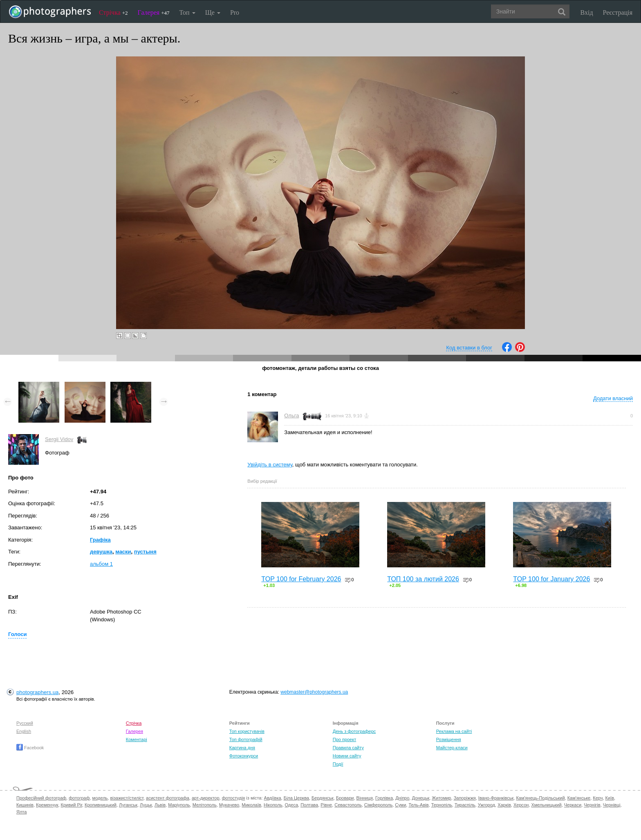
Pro (235, 12)
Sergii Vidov (59, 439)
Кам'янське (579, 798)
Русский (25, 723)
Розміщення (449, 739)
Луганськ (128, 805)
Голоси (17, 634)
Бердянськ (323, 798)
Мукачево (229, 805)
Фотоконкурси (244, 756)
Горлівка (384, 798)
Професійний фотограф (41, 798)
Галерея (154, 12)
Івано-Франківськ (496, 798)
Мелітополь (205, 805)
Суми (400, 805)
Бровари (345, 798)
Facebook (30, 748)
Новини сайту (347, 756)
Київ (610, 798)
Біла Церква (296, 798)
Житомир (441, 798)
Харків (504, 805)
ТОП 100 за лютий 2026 (423, 579)
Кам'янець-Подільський (540, 798)
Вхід (587, 12)
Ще (213, 12)
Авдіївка (273, 798)
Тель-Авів (418, 805)
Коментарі (137, 739)
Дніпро (402, 798)
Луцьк (146, 805)
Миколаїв (251, 805)
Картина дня (242, 748)
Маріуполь (179, 805)
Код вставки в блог (469, 348)
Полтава (309, 805)
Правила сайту (348, 748)
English (24, 731)
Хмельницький (546, 805)
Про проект (344, 739)
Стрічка (113, 12)
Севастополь (348, 805)
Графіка (100, 540)
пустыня (145, 552)
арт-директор (206, 798)
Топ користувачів (247, 731)
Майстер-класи (452, 748)
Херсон (521, 805)
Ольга (291, 416)
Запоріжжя (465, 798)
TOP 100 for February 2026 (301, 579)
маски (123, 552)
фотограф (79, 798)
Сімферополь (378, 805)
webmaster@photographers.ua (314, 692)
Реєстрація (618, 12)
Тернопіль (442, 805)
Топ (187, 12)
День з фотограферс (354, 731)
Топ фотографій (246, 739)
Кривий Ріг (72, 805)
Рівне (326, 805)
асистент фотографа (168, 798)
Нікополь (273, 805)
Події (338, 764)
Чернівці (612, 805)
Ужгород (486, 805)
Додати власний (613, 398)
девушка (101, 552)
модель (100, 798)
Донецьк (420, 798)
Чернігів (592, 805)
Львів (160, 805)
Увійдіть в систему (270, 465)
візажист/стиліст (127, 798)
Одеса (291, 805)
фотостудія (234, 798)
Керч (598, 798)
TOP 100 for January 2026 (551, 579)
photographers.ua (37, 692)
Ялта (21, 812)
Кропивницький (101, 805)
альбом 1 (101, 564)
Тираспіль (465, 805)
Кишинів (25, 805)
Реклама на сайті (454, 731)
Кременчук (47, 805)
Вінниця (365, 798)
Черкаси (573, 805)
